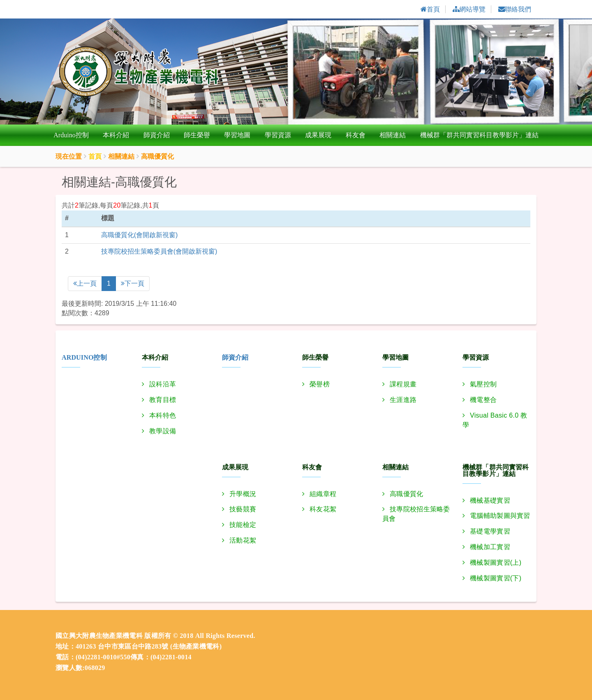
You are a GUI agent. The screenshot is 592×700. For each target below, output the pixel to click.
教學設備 (163, 431)
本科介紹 (116, 135)
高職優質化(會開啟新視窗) (140, 235)
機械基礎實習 (490, 500)
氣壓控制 (483, 385)
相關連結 (393, 135)
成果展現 (318, 135)
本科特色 (163, 415)
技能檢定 (243, 525)
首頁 (95, 157)
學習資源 (278, 135)
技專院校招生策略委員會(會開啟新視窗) (159, 251)
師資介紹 (157, 135)
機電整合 (483, 400)
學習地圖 (237, 135)
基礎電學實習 (490, 532)
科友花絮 (323, 509)
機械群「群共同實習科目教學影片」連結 (479, 135)
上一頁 (85, 283)
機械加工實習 (490, 547)
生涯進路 (403, 400)
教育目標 (163, 400)
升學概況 (243, 494)
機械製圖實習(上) (496, 563)
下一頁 (133, 283)
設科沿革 (163, 385)
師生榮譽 (197, 135)
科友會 (356, 135)
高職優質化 (407, 494)
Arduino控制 (71, 135)
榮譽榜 (320, 385)
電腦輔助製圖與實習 (500, 516)
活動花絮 (243, 541)
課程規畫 (403, 385)
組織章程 (323, 494)
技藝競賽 (243, 509)
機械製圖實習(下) (496, 578)
